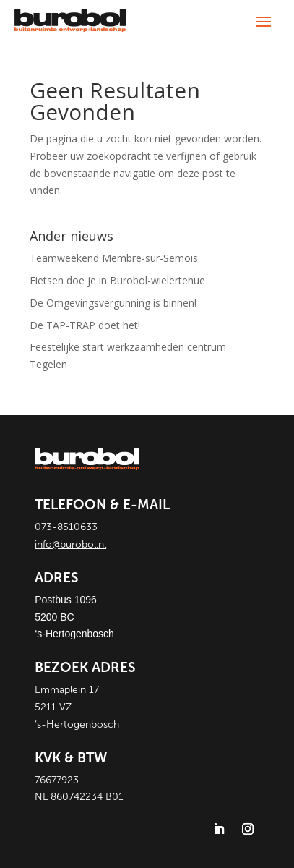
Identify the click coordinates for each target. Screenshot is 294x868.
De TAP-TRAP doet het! (85, 325)
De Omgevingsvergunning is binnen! (113, 303)
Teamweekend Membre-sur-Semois (114, 258)
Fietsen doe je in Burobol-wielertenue (117, 280)
